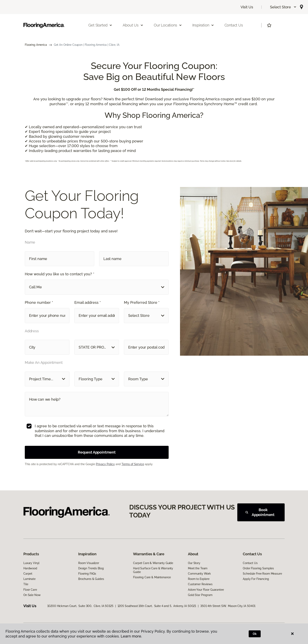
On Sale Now (32, 595)
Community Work (199, 574)
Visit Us (247, 7)
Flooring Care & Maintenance (152, 577)
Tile (26, 584)
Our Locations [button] (168, 25)
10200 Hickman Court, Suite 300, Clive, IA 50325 (80, 606)
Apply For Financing (256, 579)
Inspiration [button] (203, 25)
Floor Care (30, 590)
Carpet (28, 574)
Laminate (29, 579)
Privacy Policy (105, 464)
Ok (255, 634)
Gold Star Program (200, 595)
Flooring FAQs (87, 574)
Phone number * (39, 302)
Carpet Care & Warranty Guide (153, 563)
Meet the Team (198, 568)
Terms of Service (133, 464)
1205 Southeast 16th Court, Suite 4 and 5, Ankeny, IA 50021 (157, 606)
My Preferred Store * (142, 302)
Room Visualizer (89, 563)
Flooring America (36, 45)
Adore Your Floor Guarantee (206, 590)
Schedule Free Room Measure (262, 574)
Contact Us (234, 25)
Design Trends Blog (91, 568)
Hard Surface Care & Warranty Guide (153, 570)
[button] (283, 7)
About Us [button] (133, 25)
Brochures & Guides (91, 579)
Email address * (88, 302)
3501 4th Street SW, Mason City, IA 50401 (228, 606)
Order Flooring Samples (258, 568)
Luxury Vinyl (31, 563)
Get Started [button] (100, 25)
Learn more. (131, 636)
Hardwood (30, 568)
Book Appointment (260, 512)
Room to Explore (199, 579)
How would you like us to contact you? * (60, 274)
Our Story (194, 563)
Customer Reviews (200, 584)
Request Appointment (97, 452)
